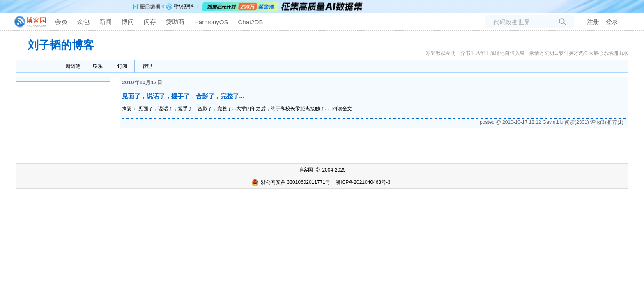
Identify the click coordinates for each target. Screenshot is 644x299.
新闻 (106, 22)
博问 (128, 22)
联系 (98, 66)
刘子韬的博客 (61, 45)
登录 (612, 22)
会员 (61, 22)
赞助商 (175, 22)
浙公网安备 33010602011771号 (291, 182)
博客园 (306, 170)
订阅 (122, 66)
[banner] (27, 22)
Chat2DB (251, 22)
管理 (147, 66)
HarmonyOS (211, 22)
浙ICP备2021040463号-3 (363, 182)
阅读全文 (342, 109)
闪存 (150, 22)
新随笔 (73, 66)
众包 (83, 22)
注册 (593, 22)
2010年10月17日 (142, 82)
